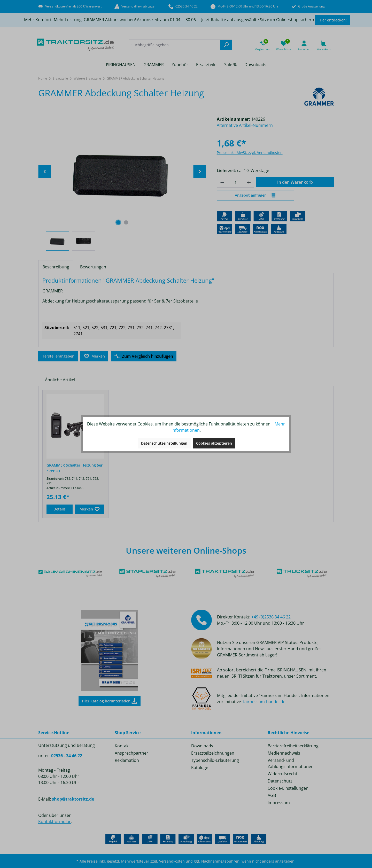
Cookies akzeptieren (214, 443)
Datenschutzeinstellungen (164, 443)
